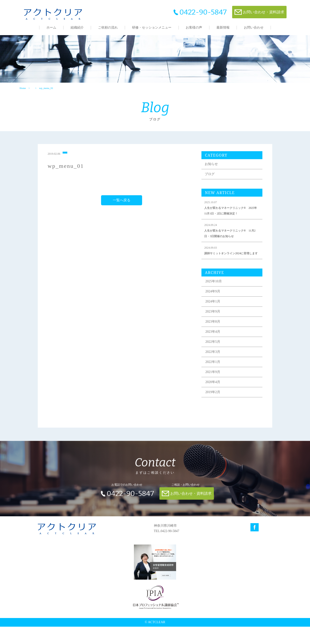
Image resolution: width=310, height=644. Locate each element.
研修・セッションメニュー (152, 28)
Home (22, 98)
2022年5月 (217, 362)
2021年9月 (217, 392)
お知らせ (215, 179)
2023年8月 (217, 342)
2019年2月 (217, 413)
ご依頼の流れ (108, 28)
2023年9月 (217, 332)
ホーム (51, 28)
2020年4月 (217, 402)
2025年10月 (217, 302)
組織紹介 (77, 28)
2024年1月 (217, 322)
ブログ (213, 189)
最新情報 (223, 28)
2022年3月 (217, 372)
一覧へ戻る (123, 215)
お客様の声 (194, 28)
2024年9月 (217, 312)
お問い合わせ (254, 28)
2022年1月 (217, 382)
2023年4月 (217, 352)
